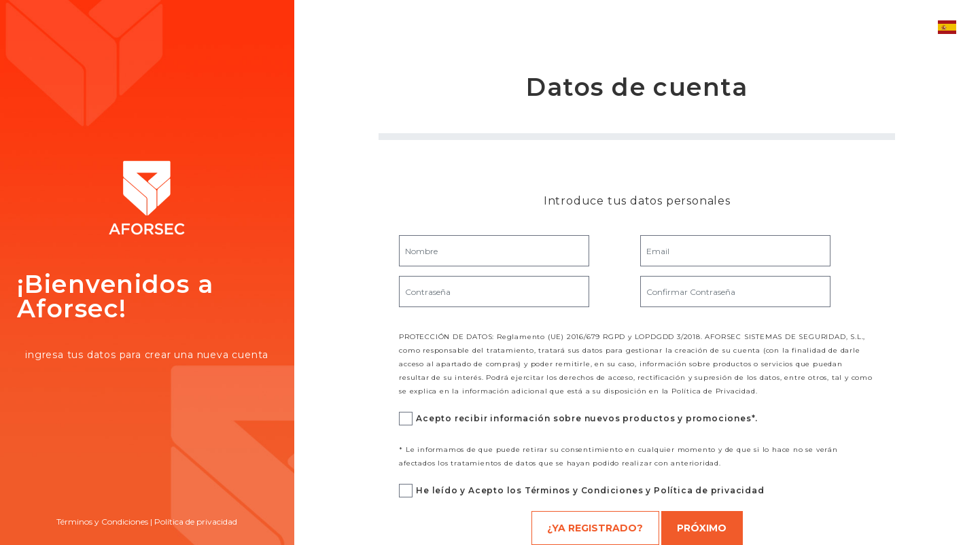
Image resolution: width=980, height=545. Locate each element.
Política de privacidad (196, 522)
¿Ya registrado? (595, 528)
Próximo (702, 528)
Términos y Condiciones (102, 522)
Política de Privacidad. (714, 391)
